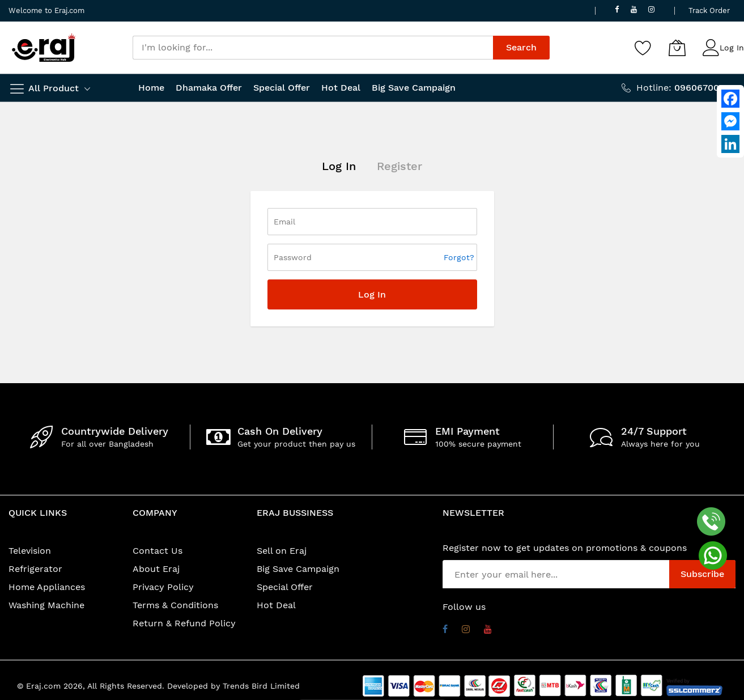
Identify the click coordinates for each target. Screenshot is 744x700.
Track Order (709, 10)
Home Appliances (47, 587)
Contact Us (158, 551)
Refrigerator (35, 569)
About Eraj (156, 569)
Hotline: (686, 88)
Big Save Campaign (298, 569)
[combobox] (313, 48)
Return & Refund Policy (184, 623)
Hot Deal (276, 605)
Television (30, 551)
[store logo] (44, 48)
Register (399, 166)
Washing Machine (46, 605)
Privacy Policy (163, 587)
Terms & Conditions (175, 605)
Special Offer (285, 587)
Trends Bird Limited (261, 686)
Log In (732, 48)
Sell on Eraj (282, 551)
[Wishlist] (643, 48)
